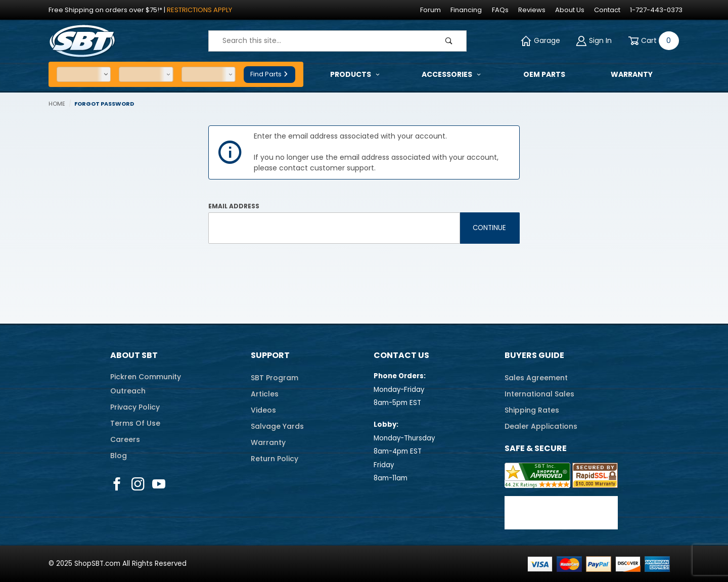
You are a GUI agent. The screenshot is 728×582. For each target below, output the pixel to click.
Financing (466, 10)
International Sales (539, 394)
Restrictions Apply (199, 10)
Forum (430, 10)
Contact (607, 10)
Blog (119, 456)
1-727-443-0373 (656, 10)
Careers (125, 439)
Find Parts (269, 74)
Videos (263, 410)
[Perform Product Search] (449, 41)
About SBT (134, 355)
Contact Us (401, 355)
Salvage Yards (277, 426)
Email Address (234, 206)
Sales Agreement (536, 378)
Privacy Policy (135, 407)
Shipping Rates (532, 410)
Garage (540, 41)
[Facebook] (117, 484)
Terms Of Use (135, 423)
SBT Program (275, 378)
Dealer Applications (541, 426)
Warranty (268, 442)
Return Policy (275, 459)
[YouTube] (159, 484)
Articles (265, 394)
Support (270, 355)
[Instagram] (138, 484)
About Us (570, 10)
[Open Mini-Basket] (652, 41)
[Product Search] (320, 41)
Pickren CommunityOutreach (146, 384)
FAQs (500, 10)
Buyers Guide (534, 355)
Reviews (532, 10)
